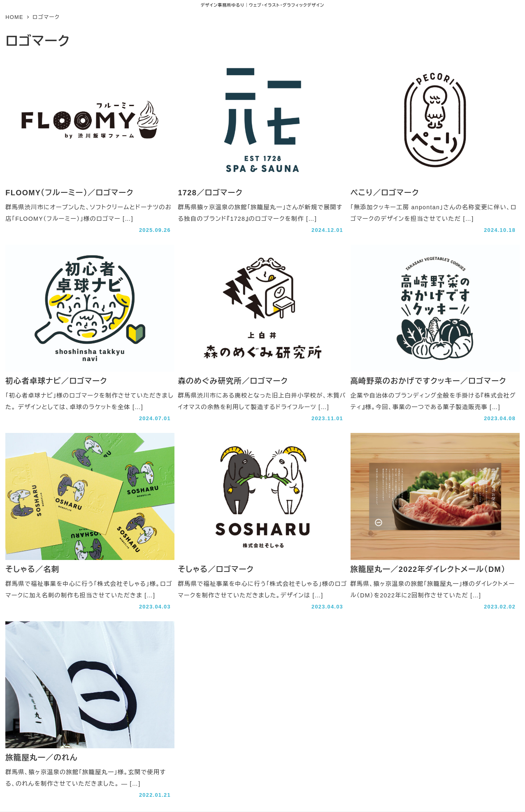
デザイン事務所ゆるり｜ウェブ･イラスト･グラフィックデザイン (262, 5)
